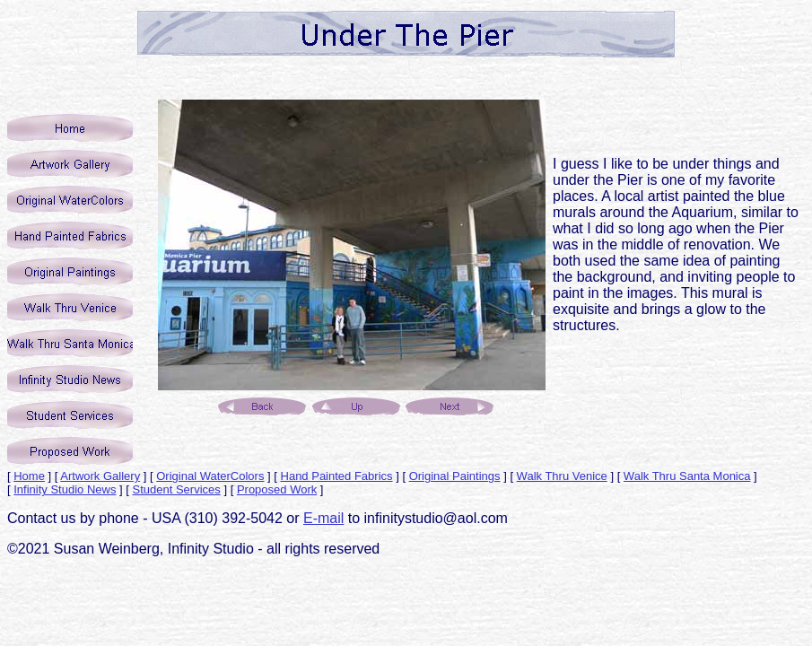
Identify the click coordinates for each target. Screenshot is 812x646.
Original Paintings (455, 476)
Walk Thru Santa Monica (687, 476)
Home (29, 476)
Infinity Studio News (65, 489)
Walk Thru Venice (562, 476)
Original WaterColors (210, 476)
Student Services (177, 489)
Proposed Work (277, 489)
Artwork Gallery (100, 476)
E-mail (323, 518)
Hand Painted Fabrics (337, 476)
